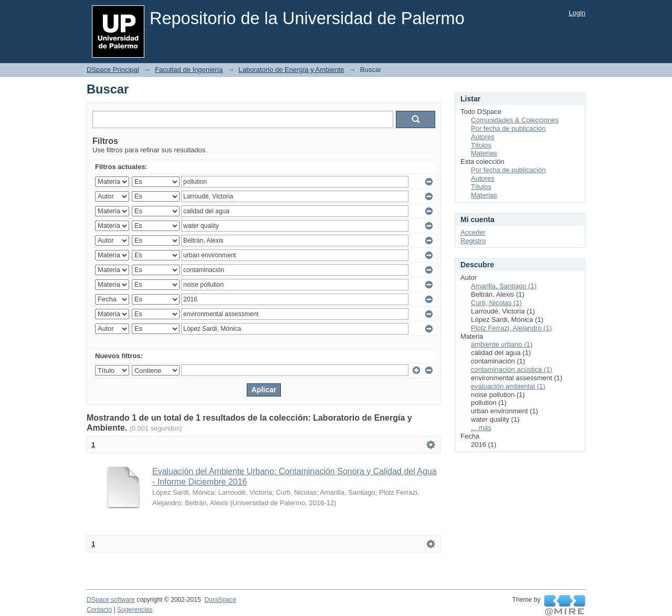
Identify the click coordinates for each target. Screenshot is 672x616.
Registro (473, 241)
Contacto (99, 610)
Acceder (473, 232)
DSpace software (111, 600)
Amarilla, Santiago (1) (504, 286)
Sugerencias (135, 610)
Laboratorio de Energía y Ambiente (292, 70)
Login (577, 13)
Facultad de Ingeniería (189, 70)
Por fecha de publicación (508, 128)
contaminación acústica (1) (512, 369)
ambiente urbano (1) (502, 344)
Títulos (481, 145)
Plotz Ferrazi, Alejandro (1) (511, 328)
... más (481, 428)
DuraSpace (220, 600)
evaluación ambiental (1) (508, 386)
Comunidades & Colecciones (515, 120)
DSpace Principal (113, 70)
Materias (484, 153)
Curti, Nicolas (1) (496, 303)
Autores (483, 137)
